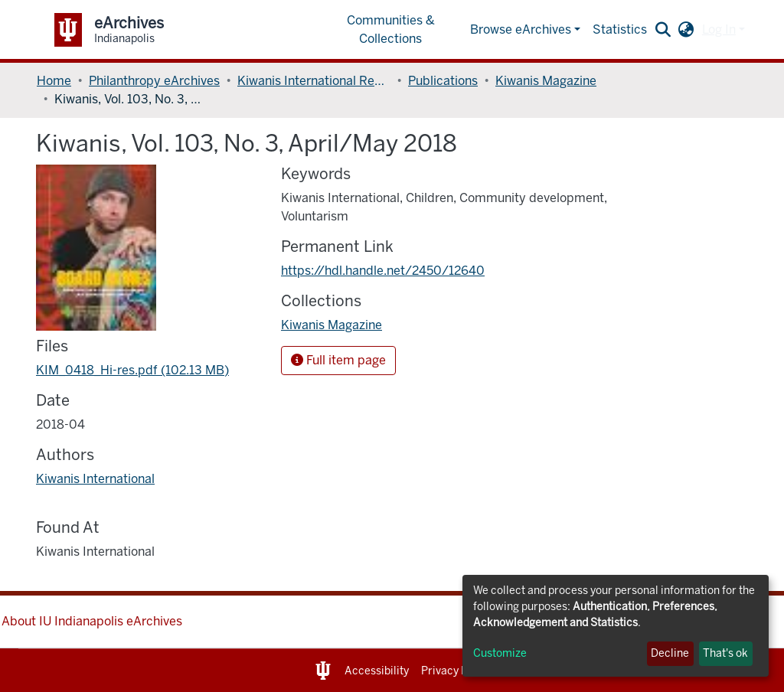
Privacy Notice (457, 671)
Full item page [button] (338, 360)
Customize (500, 653)
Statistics (620, 29)
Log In (719, 29)
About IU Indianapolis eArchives (92, 621)
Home (54, 81)
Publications (443, 81)
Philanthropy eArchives (154, 81)
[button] (686, 30)
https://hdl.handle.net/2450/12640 (383, 271)
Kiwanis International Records (314, 81)
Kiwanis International (95, 479)
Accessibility (377, 671)
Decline (670, 653)
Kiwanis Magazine (546, 81)
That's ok (725, 653)
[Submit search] (663, 30)
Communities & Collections (391, 29)
